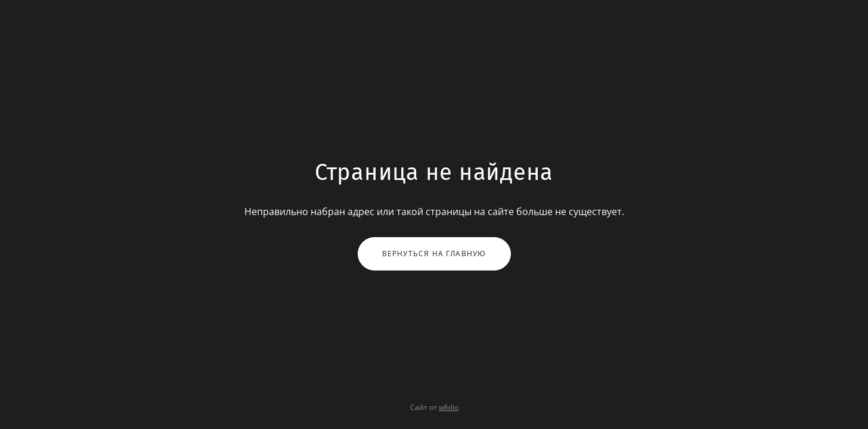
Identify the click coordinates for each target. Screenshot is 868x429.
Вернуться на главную (434, 254)
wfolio (449, 407)
